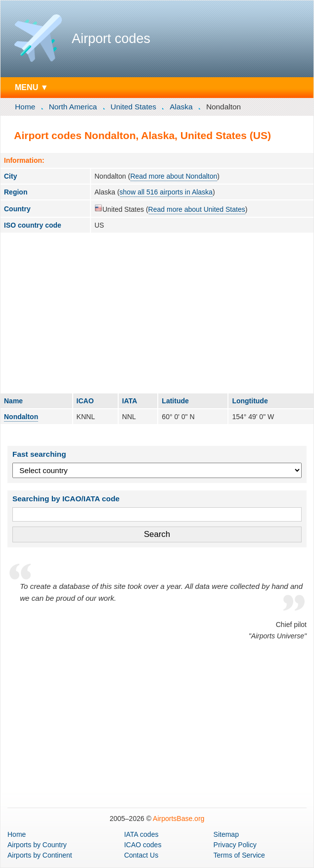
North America (73, 107)
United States (134, 107)
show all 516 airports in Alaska (166, 192)
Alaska (181, 107)
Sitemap (226, 834)
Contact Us (141, 855)
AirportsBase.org (179, 819)
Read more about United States (197, 209)
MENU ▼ (32, 87)
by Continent (40, 855)
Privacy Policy (235, 845)
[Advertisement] (157, 313)
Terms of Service (239, 855)
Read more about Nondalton (174, 176)
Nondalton (21, 417)
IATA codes (141, 834)
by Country (37, 845)
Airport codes (111, 39)
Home (25, 107)
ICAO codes (143, 845)
